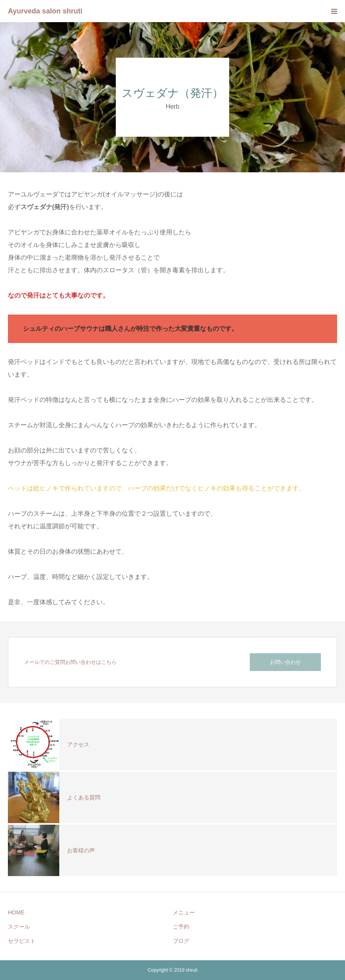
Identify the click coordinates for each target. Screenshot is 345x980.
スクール (19, 927)
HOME (16, 912)
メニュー (184, 912)
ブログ (181, 941)
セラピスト (22, 941)
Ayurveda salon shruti (45, 11)
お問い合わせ (285, 662)
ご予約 (181, 927)
